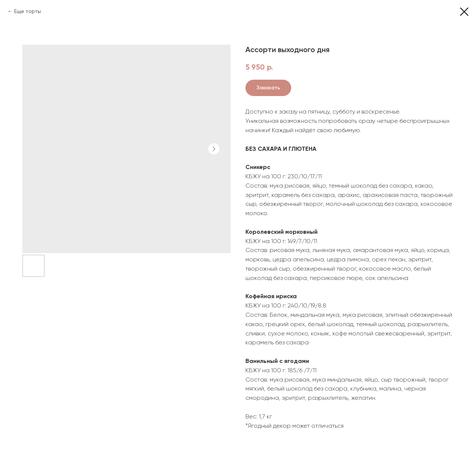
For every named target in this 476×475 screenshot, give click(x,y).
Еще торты (28, 11)
